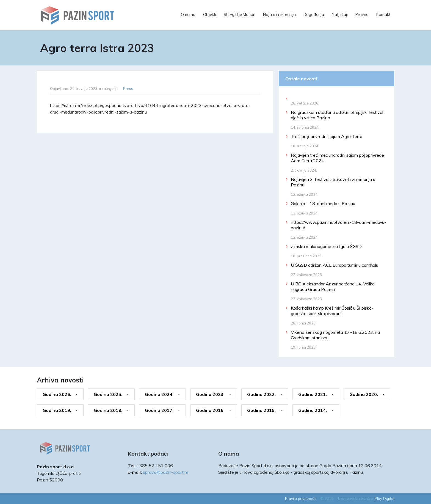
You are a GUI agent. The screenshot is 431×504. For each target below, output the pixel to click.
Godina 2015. (261, 410)
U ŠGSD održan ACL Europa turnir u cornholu (335, 265)
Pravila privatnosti (301, 498)
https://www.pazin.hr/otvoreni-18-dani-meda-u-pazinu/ (339, 225)
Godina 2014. (313, 410)
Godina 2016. (210, 410)
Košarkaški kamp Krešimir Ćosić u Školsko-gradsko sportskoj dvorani (332, 311)
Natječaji (340, 15)
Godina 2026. (57, 394)
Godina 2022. (261, 394)
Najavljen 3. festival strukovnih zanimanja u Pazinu (333, 182)
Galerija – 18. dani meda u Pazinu (323, 203)
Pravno (362, 15)
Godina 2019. (57, 410)
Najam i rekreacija (279, 15)
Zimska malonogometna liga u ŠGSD (326, 246)
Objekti (209, 15)
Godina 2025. (108, 394)
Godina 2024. (159, 394)
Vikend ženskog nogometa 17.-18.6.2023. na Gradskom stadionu (335, 335)
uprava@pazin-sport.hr (166, 472)
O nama (188, 15)
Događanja (314, 15)
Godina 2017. (159, 410)
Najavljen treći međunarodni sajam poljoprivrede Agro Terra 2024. (337, 158)
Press (128, 89)
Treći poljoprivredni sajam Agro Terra (327, 136)
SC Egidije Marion (240, 15)
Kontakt (383, 15)
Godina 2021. (313, 394)
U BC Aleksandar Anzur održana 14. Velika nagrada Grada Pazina (333, 287)
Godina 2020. (364, 394)
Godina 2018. (108, 410)
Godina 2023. (210, 394)
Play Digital (384, 498)
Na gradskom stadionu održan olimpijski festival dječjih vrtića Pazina (337, 115)
